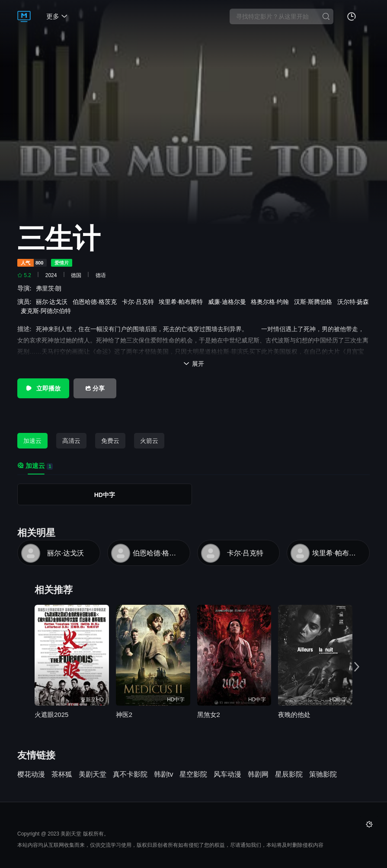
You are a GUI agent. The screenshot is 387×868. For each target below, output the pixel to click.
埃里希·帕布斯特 (182, 302)
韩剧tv (163, 774)
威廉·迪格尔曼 (229, 302)
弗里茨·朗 (51, 288)
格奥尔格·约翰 (272, 302)
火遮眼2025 (51, 715)
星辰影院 (289, 774)
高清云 (71, 441)
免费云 (110, 441)
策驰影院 (323, 774)
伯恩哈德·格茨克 (96, 302)
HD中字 (105, 495)
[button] (360, 664)
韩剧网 (258, 774)
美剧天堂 (93, 774)
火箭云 (149, 441)
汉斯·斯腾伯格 (315, 302)
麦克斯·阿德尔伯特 (48, 311)
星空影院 (193, 774)
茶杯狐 (62, 774)
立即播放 (43, 388)
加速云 (32, 441)
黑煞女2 (209, 715)
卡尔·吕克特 (140, 302)
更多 (57, 16)
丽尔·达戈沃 (54, 302)
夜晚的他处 (294, 715)
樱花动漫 (31, 774)
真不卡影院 (130, 774)
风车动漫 (227, 774)
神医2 (124, 715)
